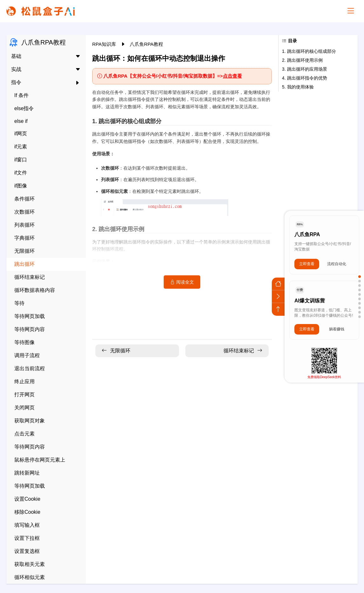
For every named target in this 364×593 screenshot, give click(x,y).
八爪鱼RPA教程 (146, 44)
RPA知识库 (105, 44)
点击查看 (232, 76)
